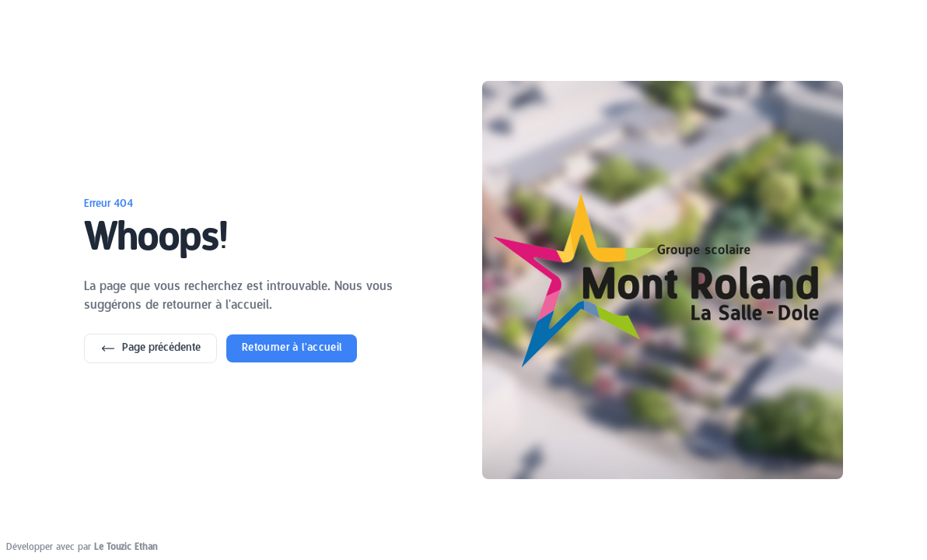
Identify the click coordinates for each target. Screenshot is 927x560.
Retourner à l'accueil (292, 348)
